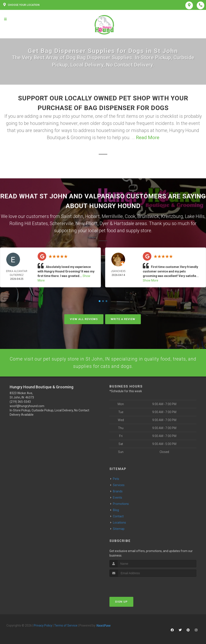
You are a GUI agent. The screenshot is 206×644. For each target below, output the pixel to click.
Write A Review (123, 319)
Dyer (104, 223)
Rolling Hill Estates (29, 223)
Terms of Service (66, 626)
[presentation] (132, 585)
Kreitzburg (172, 216)
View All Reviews (84, 319)
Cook (130, 216)
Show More (151, 280)
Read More (148, 138)
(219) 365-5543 (20, 402)
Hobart (92, 216)
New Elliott (87, 223)
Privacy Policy (43, 626)
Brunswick (148, 216)
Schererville (62, 223)
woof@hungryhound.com (27, 407)
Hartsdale (124, 223)
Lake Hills (195, 216)
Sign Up (121, 602)
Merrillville (112, 216)
